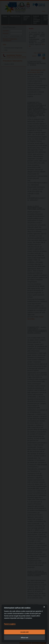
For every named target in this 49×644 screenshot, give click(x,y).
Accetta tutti (24, 632)
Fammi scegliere (10, 624)
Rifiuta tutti (25, 638)
